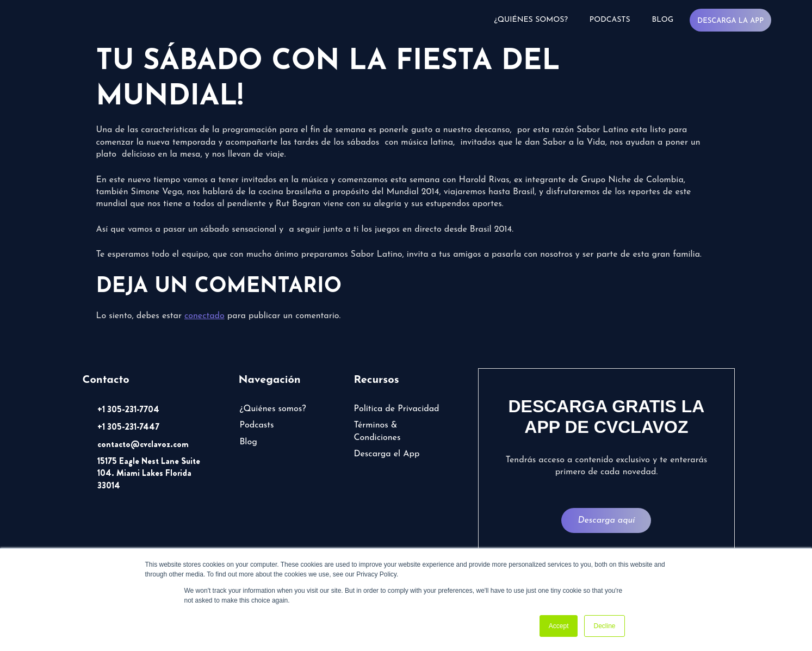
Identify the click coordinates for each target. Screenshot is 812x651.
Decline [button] (604, 626)
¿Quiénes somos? (531, 20)
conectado (204, 316)
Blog (663, 20)
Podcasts (610, 20)
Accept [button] (559, 626)
